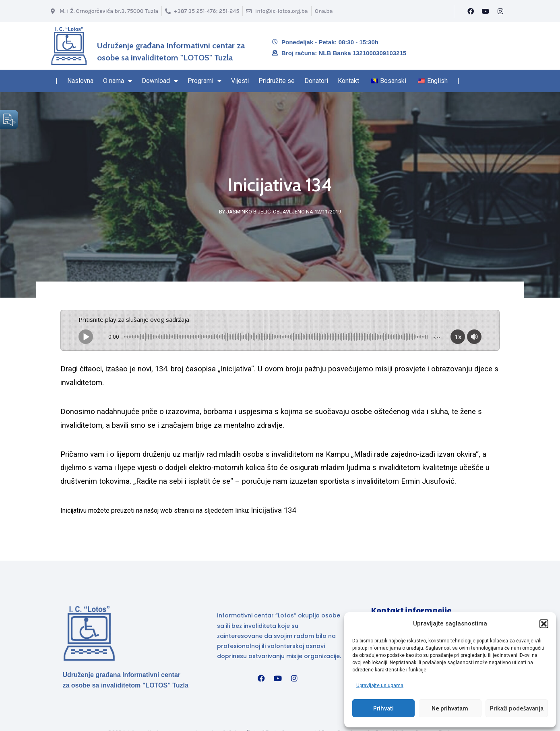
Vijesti (240, 81)
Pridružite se (277, 81)
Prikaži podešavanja (517, 708)
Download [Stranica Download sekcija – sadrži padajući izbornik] (160, 81)
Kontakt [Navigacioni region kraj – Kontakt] (348, 81)
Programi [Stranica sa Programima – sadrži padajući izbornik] (205, 81)
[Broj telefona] (202, 11)
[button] (544, 623)
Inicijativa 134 (273, 510)
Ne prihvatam (450, 708)
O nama (118, 81)
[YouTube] (486, 11)
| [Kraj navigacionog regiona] (458, 81)
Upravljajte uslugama (380, 685)
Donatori (316, 81)
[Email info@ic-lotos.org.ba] (277, 11)
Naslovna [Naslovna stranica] (80, 81)
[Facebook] (471, 11)
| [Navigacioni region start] (57, 81)
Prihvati (383, 708)
